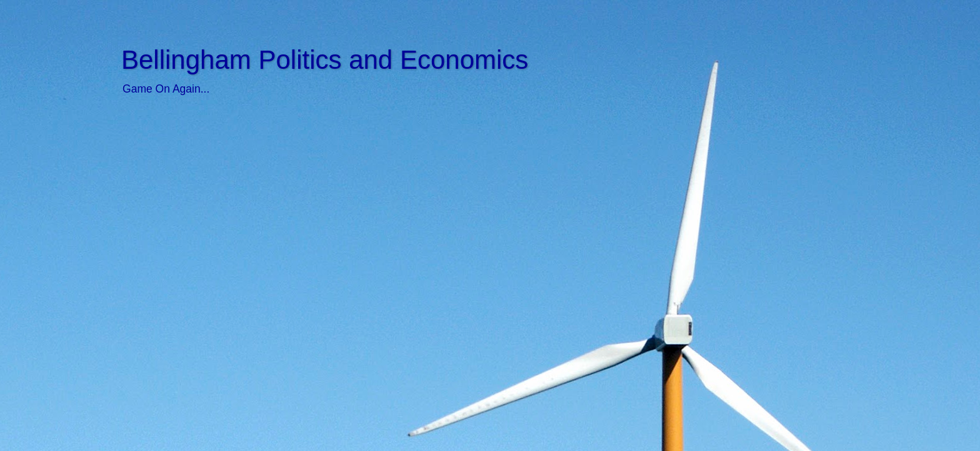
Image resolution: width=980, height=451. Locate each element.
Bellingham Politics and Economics (325, 60)
